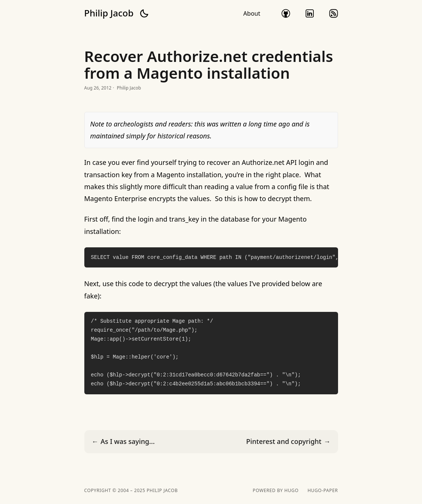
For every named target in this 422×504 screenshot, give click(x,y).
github (286, 13)
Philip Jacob (109, 13)
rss (334, 13)
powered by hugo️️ (276, 491)
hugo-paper (323, 491)
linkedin (310, 13)
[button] (144, 13)
